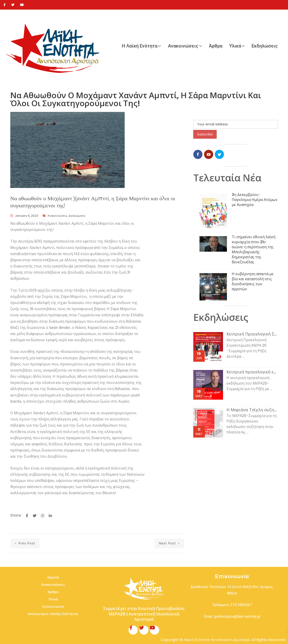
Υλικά (235, 46)
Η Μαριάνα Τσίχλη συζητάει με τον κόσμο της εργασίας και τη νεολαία (252, 410)
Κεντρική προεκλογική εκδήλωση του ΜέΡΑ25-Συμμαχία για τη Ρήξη (252, 372)
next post (169, 543)
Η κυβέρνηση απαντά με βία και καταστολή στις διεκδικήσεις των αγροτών (253, 281)
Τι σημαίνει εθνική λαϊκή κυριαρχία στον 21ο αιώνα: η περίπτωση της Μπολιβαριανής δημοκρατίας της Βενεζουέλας (254, 249)
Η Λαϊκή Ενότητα (140, 46)
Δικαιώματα (77, 216)
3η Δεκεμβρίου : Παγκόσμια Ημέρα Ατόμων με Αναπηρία (255, 200)
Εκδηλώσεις (265, 46)
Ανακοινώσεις (183, 46)
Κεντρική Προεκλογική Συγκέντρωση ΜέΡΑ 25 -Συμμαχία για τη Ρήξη (252, 334)
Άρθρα (216, 46)
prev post (25, 543)
